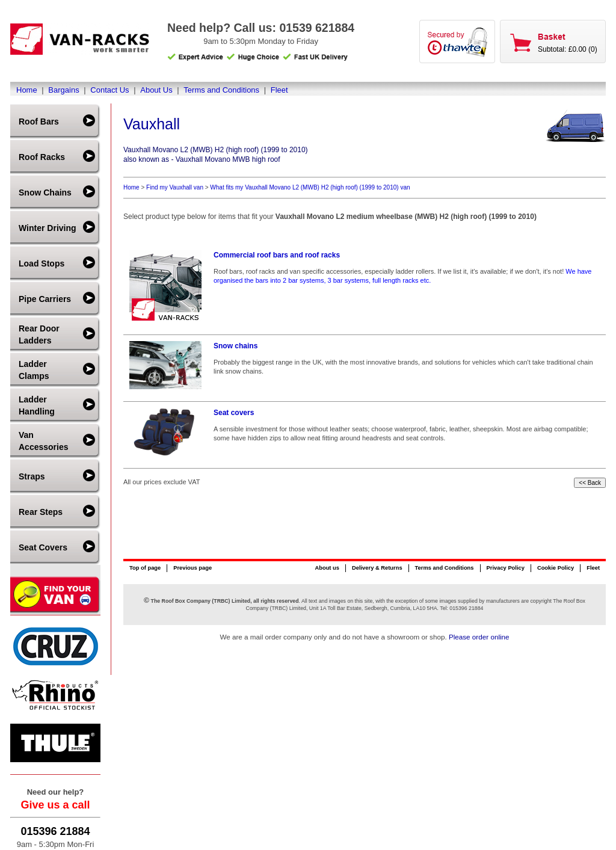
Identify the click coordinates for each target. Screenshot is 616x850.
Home (27, 90)
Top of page (145, 568)
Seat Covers (43, 547)
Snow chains (236, 346)
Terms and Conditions (221, 90)
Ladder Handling (37, 405)
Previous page (192, 568)
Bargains (63, 90)
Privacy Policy (506, 568)
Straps (32, 476)
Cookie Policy (556, 568)
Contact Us (109, 90)
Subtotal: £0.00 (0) (568, 49)
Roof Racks (42, 157)
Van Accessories (44, 441)
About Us (156, 90)
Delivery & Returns (377, 568)
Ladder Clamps (34, 370)
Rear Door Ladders (39, 334)
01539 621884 (317, 28)
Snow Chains (45, 192)
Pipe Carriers (45, 299)
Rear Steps (41, 512)
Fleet (279, 90)
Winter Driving (48, 228)
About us (327, 568)
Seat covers (234, 413)
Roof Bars (39, 122)
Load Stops (42, 263)
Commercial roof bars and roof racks (277, 255)
